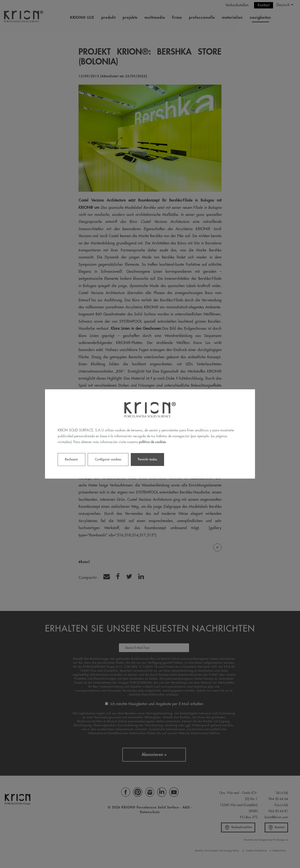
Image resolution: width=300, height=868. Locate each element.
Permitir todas (147, 460)
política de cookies (152, 442)
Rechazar (71, 460)
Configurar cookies (108, 460)
